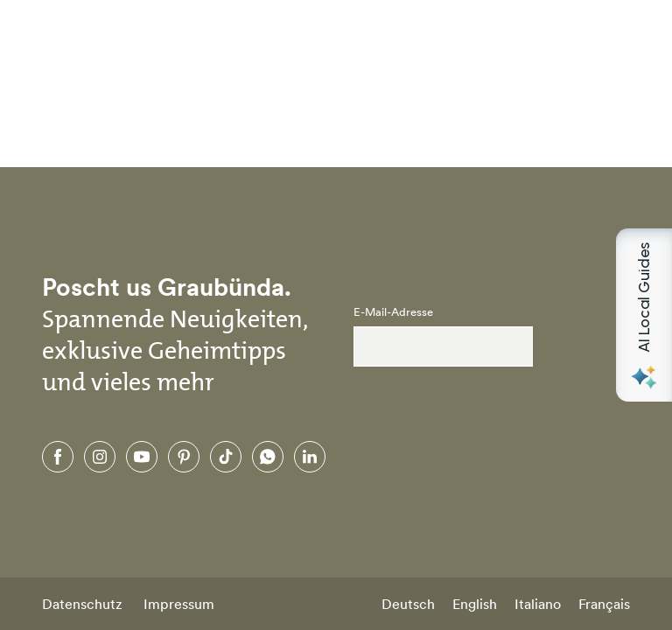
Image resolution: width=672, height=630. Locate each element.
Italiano (538, 604)
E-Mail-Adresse (393, 312)
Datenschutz (82, 604)
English (475, 604)
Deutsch (408, 604)
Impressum (179, 604)
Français (604, 604)
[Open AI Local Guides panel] (644, 315)
